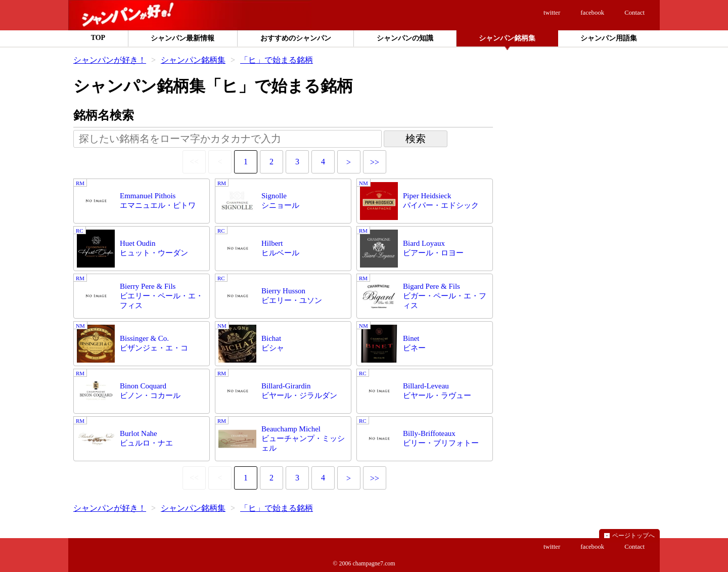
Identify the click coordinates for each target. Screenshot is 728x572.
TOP (98, 38)
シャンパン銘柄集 (193, 60)
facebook (592, 13)
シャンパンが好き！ (110, 60)
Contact (634, 13)
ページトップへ (633, 536)
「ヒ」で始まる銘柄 (277, 60)
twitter (552, 13)
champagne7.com (374, 563)
